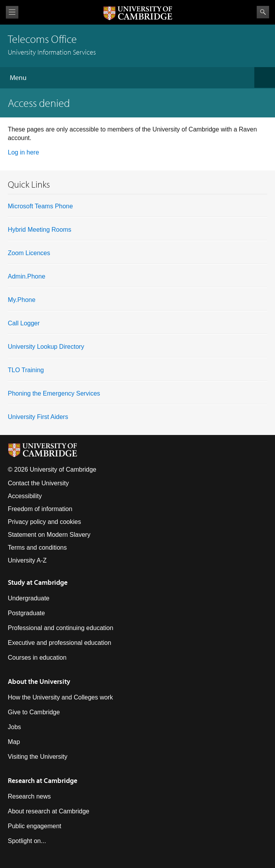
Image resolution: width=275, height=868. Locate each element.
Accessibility (25, 496)
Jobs (14, 727)
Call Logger (24, 323)
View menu (12, 12)
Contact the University (38, 483)
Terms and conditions (37, 548)
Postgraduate (26, 613)
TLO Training (26, 370)
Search (263, 12)
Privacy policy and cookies (44, 522)
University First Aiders (38, 417)
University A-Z (27, 560)
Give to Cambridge (34, 712)
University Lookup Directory (46, 347)
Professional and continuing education (60, 628)
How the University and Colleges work (60, 697)
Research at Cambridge (43, 780)
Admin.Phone (27, 276)
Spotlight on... (27, 841)
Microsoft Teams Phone (40, 206)
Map (14, 742)
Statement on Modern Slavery (49, 535)
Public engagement (35, 826)
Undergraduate (29, 598)
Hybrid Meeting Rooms (40, 230)
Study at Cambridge (38, 582)
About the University (39, 681)
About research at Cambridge (49, 811)
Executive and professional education (59, 643)
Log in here (23, 152)
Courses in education (37, 658)
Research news (29, 796)
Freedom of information (40, 509)
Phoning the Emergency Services (54, 393)
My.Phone (22, 300)
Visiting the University (38, 757)
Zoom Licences (29, 253)
